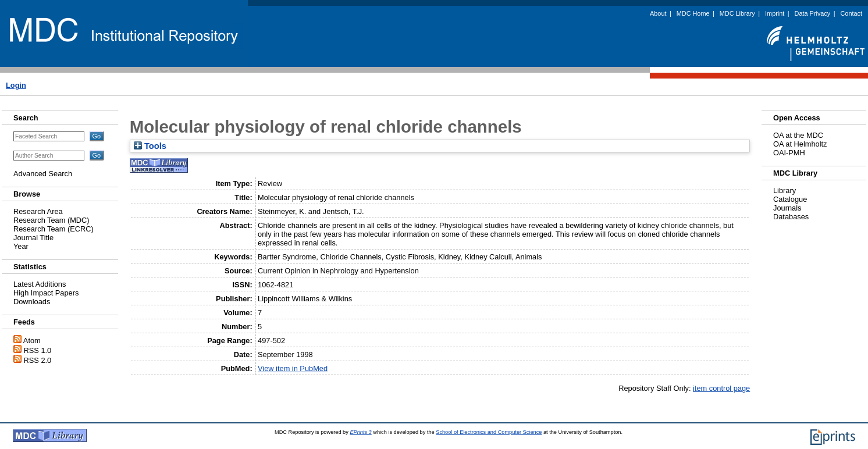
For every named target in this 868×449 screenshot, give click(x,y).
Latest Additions (40, 284)
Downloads (32, 302)
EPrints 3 (360, 432)
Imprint (775, 13)
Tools (150, 146)
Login (16, 85)
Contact (851, 13)
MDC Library (737, 13)
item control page (721, 388)
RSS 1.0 (38, 350)
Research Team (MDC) (51, 220)
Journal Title (33, 238)
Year (21, 246)
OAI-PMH (789, 153)
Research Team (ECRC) (54, 229)
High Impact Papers (46, 293)
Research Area (38, 211)
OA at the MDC (798, 135)
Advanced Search (43, 174)
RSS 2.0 (38, 360)
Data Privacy (813, 13)
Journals (787, 208)
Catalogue (790, 199)
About (658, 13)
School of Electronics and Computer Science (489, 432)
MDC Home (693, 13)
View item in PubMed (293, 368)
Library (785, 190)
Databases (791, 217)
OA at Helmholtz (800, 144)
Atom (32, 341)
